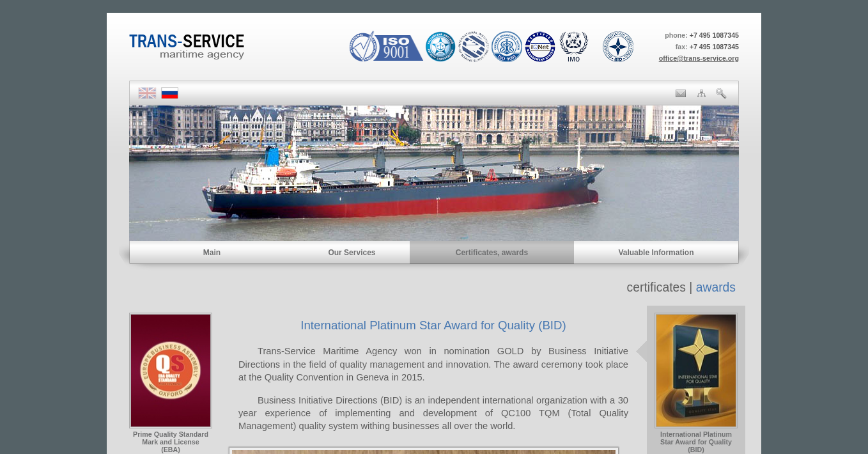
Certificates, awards (492, 253)
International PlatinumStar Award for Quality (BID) (696, 439)
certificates (656, 287)
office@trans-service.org (699, 58)
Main (212, 253)
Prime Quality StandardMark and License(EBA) (171, 439)
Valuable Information (656, 253)
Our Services (352, 253)
